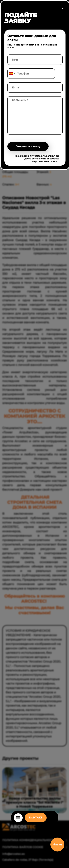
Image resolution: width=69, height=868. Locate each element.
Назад (57, 844)
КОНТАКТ (36, 818)
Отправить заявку (28, 146)
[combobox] (12, 74)
